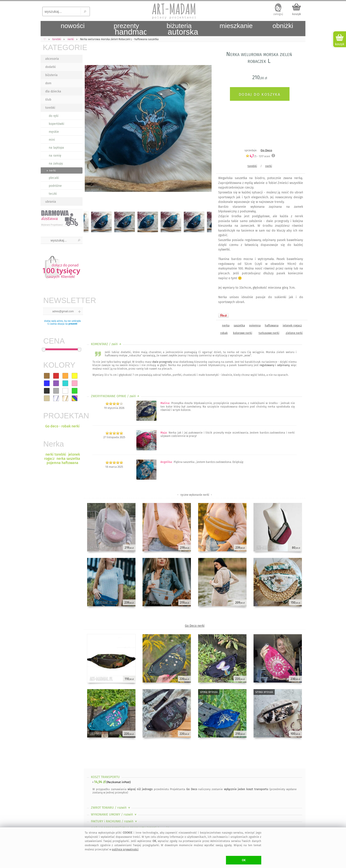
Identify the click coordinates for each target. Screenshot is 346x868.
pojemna (255, 325)
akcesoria (52, 59)
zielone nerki (294, 333)
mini (52, 140)
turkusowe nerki (269, 333)
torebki (50, 108)
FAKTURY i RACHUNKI (114, 821)
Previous (91, 129)
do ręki (54, 116)
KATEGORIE (63, 47)
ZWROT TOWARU (111, 808)
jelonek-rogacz (292, 325)
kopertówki (56, 124)
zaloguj (278, 14)
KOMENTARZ (106, 344)
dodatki (51, 67)
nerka (226, 325)
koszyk (297, 14)
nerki (269, 166)
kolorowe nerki (243, 333)
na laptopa (56, 148)
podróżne (55, 186)
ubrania (51, 202)
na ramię (55, 156)
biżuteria (51, 75)
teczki (53, 194)
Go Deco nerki (195, 626)
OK (244, 860)
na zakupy (56, 164)
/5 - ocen (258, 156)
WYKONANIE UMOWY (114, 815)
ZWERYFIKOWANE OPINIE (116, 396)
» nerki (51, 171)
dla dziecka (53, 91)
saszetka (239, 325)
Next (204, 129)
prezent (73, 324)
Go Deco (266, 150)
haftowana (272, 325)
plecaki (54, 178)
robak (224, 333)
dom (48, 83)
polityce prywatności (125, 849)
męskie (54, 132)
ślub (48, 100)
